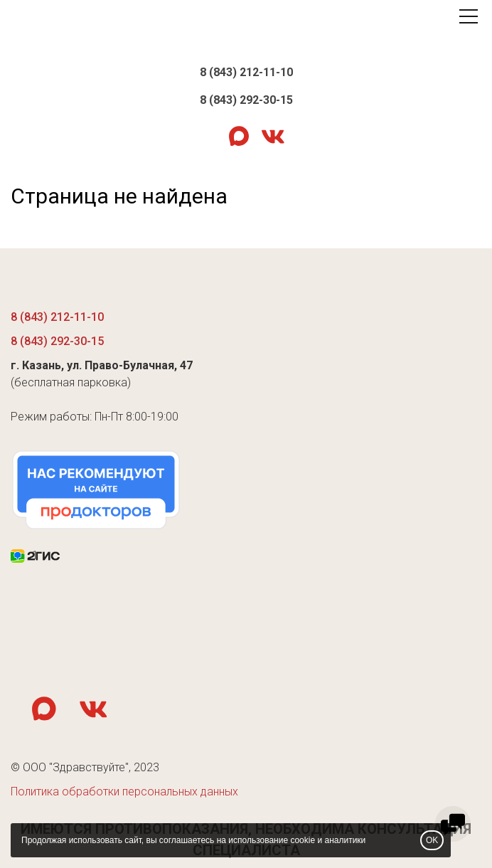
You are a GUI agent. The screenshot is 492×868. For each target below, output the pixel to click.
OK (432, 840)
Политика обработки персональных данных (124, 792)
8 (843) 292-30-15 (246, 100)
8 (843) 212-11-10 (246, 72)
